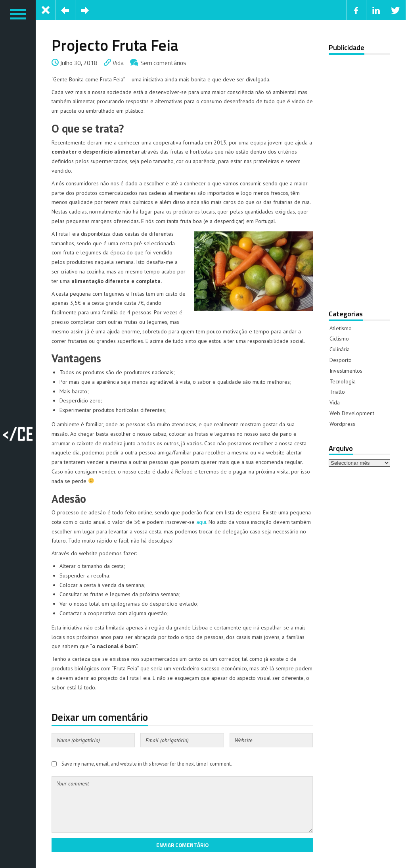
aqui (201, 522)
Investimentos (346, 371)
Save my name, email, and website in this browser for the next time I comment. (147, 764)
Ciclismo (339, 339)
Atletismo (341, 328)
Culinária (340, 349)
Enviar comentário (182, 845)
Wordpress (342, 424)
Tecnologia (343, 381)
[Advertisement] (359, 177)
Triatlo (337, 392)
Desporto (341, 360)
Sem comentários (163, 63)
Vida (118, 63)
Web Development (352, 413)
